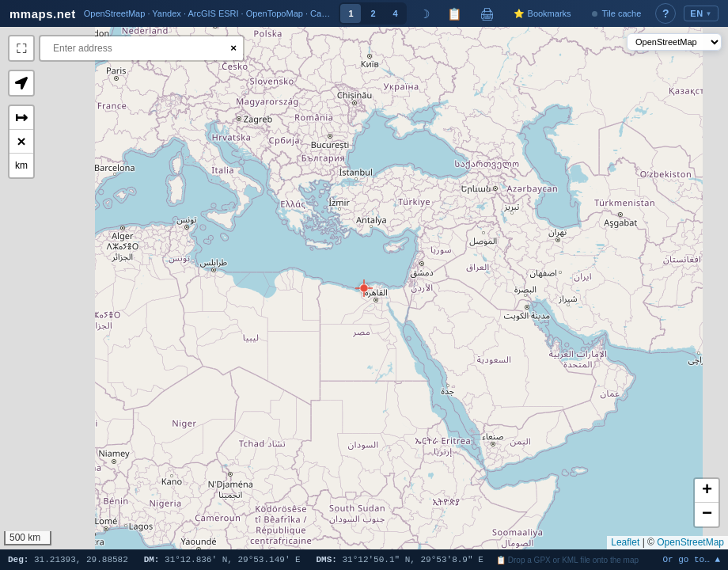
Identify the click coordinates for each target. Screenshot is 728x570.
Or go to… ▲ (691, 560)
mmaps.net (43, 14)
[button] (364, 288)
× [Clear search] (233, 48)
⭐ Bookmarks (542, 13)
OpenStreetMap (690, 542)
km (21, 165)
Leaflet (625, 542)
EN (701, 13)
